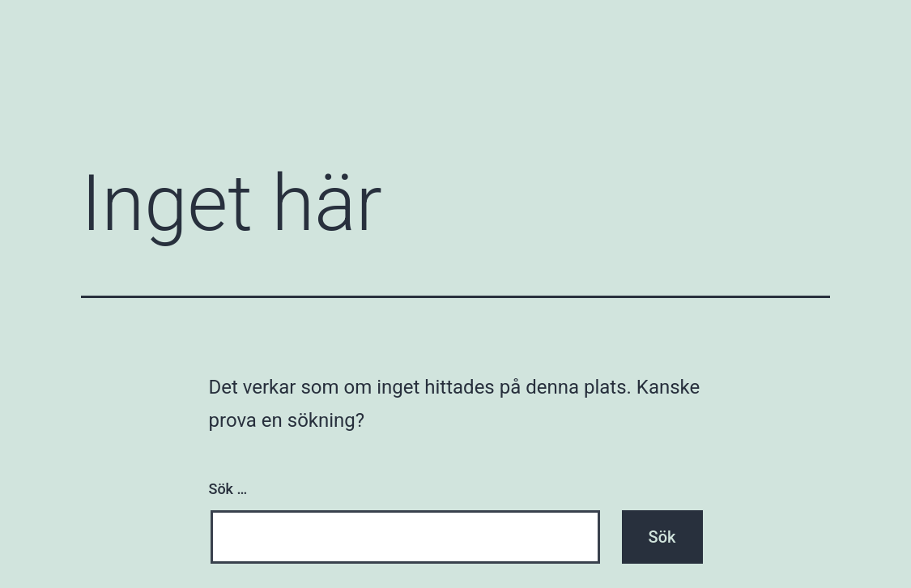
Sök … (228, 489)
